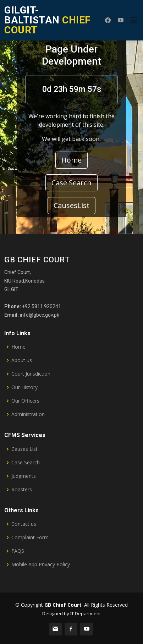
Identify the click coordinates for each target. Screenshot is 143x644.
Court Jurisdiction (31, 374)
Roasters (22, 490)
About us (22, 360)
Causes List (24, 449)
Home (18, 347)
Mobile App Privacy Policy (41, 564)
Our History (24, 387)
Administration (28, 414)
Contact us (24, 524)
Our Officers (25, 401)
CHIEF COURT (48, 20)
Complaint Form (30, 537)
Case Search (26, 463)
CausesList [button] (71, 205)
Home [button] (71, 160)
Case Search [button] (71, 183)
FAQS (18, 551)
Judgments (24, 476)
